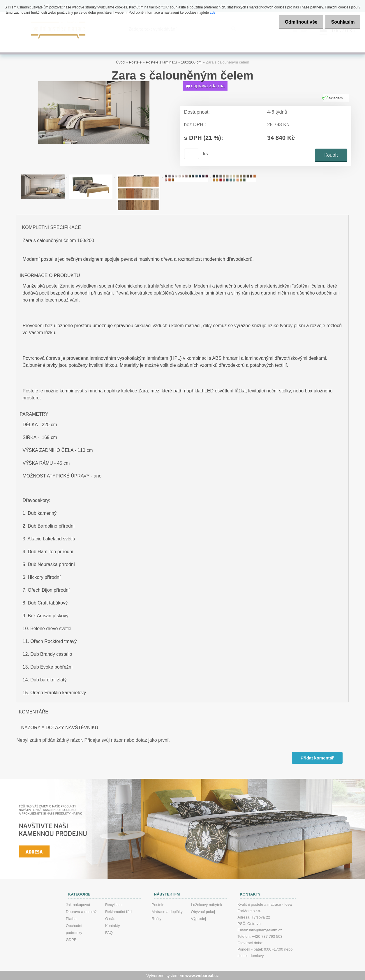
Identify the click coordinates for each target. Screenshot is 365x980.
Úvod (120, 61)
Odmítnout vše (296, 22)
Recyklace (114, 904)
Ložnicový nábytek (207, 904)
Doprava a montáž (81, 911)
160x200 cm (191, 61)
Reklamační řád (118, 911)
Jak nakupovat (78, 904)
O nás (110, 918)
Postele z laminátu (161, 61)
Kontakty (113, 925)
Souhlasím (341, 22)
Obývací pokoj (203, 911)
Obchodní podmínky (74, 929)
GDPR (71, 939)
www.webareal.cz (202, 975)
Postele (135, 61)
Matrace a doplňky (167, 911)
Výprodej (199, 918)
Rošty (157, 918)
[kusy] (191, 153)
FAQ (109, 932)
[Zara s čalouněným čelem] (94, 83)
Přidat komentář (317, 757)
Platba (71, 918)
